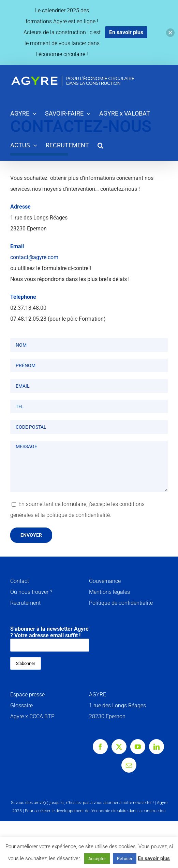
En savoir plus (154, 858)
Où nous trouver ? (31, 592)
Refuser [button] (125, 859)
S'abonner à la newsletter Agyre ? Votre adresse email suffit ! (50, 639)
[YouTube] (138, 747)
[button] (100, 145)
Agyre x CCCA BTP (32, 716)
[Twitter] (119, 747)
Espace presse (27, 695)
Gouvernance (105, 581)
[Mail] (129, 765)
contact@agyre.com (34, 257)
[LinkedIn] (157, 747)
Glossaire (21, 705)
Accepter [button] (97, 859)
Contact (20, 581)
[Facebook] (100, 747)
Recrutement (25, 603)
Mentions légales (109, 592)
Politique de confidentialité (121, 603)
